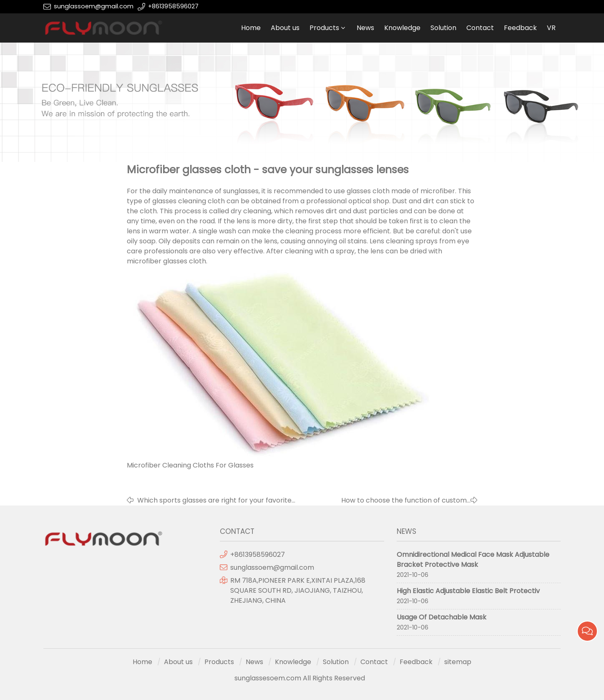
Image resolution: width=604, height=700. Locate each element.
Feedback (520, 28)
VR (551, 28)
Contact (480, 28)
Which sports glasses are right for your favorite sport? (214, 500)
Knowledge (402, 28)
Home (251, 28)
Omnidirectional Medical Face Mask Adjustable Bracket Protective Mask (473, 560)
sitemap (458, 662)
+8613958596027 (173, 6)
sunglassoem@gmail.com (94, 6)
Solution (443, 28)
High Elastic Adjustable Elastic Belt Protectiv (468, 591)
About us (285, 28)
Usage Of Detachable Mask (442, 617)
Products (324, 28)
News (365, 28)
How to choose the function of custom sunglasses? (404, 500)
